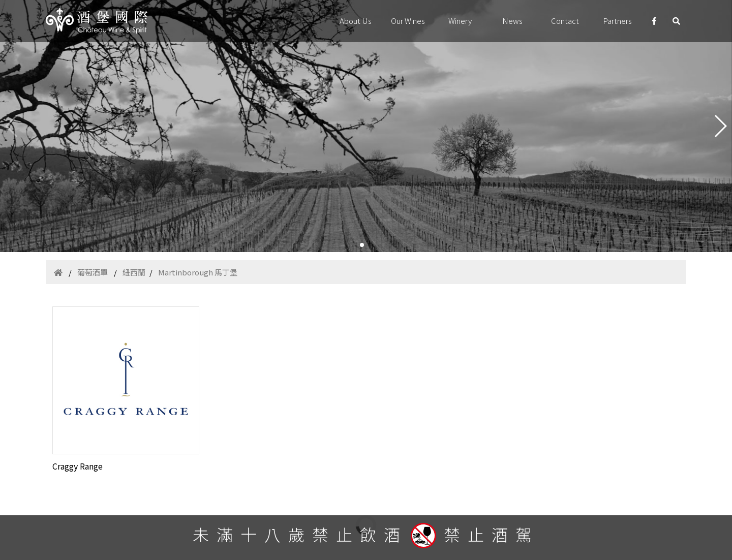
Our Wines (408, 21)
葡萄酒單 (93, 272)
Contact (565, 21)
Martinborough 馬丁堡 (198, 272)
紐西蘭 (134, 272)
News (512, 21)
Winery (460, 21)
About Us (356, 21)
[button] (362, 245)
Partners (617, 21)
